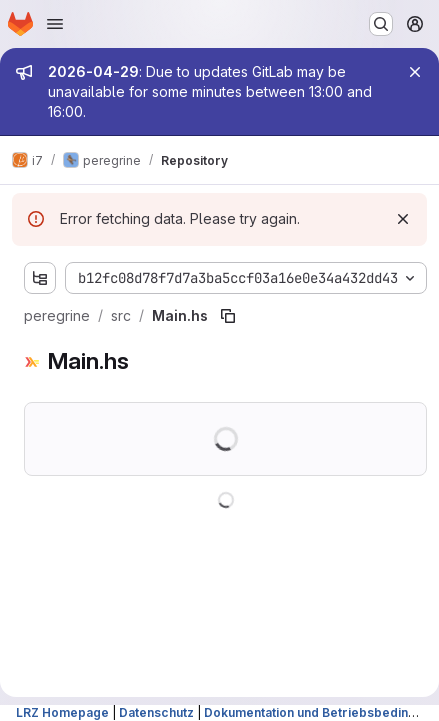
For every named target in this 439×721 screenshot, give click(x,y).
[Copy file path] (228, 316)
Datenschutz (156, 712)
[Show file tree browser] (40, 278)
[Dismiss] (403, 219)
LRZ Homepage (62, 712)
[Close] (415, 72)
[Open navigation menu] (55, 24)
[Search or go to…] (381, 24)
